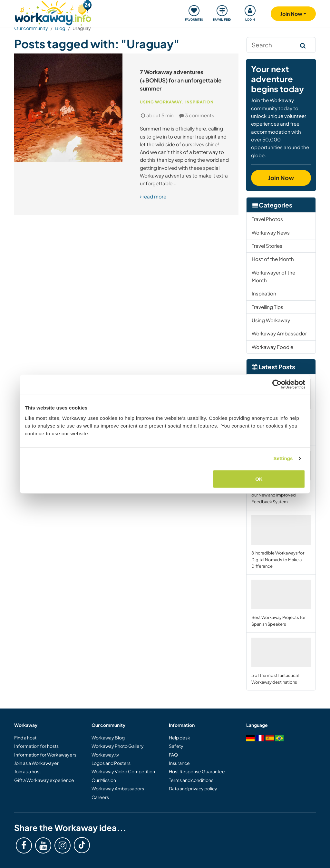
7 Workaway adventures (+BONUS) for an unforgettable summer (181, 80)
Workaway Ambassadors (118, 788)
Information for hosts (36, 746)
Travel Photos (267, 219)
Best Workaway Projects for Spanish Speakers (281, 603)
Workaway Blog (108, 738)
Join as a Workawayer (36, 763)
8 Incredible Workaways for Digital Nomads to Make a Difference (281, 542)
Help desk (180, 738)
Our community (31, 28)
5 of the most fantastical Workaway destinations (281, 661)
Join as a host (28, 771)
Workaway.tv (105, 755)
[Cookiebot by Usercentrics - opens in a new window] (277, 384)
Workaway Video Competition (123, 771)
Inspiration (199, 102)
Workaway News (271, 232)
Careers (100, 797)
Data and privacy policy (193, 788)
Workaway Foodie (272, 347)
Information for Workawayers (45, 755)
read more (153, 196)
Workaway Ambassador (279, 333)
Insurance (179, 763)
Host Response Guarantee (197, 771)
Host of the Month (273, 259)
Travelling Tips (267, 307)
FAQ (173, 755)
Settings (283, 458)
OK (259, 479)
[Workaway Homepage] (53, 12)
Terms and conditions (191, 780)
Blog (60, 28)
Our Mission (104, 780)
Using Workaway (161, 102)
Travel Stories (267, 246)
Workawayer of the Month (273, 276)
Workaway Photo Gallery (118, 746)
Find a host (25, 738)
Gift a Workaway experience (44, 780)
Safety (176, 746)
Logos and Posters (111, 763)
